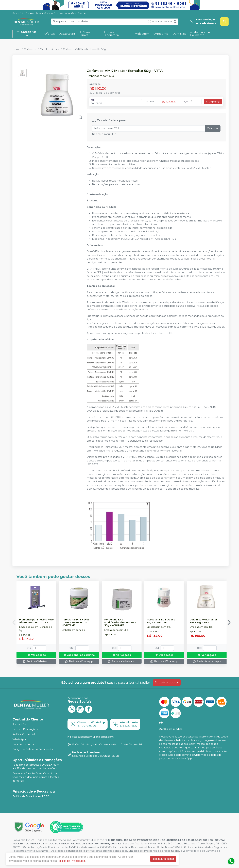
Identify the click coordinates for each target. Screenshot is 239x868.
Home (16, 49)
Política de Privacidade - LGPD (31, 796)
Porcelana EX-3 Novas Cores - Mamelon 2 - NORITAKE (76, 623)
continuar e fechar (163, 859)
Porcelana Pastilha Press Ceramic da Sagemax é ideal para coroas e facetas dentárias (36, 777)
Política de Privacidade (71, 861)
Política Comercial (24, 734)
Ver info (148, 102)
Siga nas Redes (34, 13)
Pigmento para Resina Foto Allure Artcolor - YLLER (36, 621)
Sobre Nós (18, 13)
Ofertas (82, 13)
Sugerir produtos (167, 682)
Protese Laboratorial (112, 34)
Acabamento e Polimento (200, 34)
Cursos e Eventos (54, 13)
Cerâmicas (30, 49)
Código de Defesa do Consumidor (33, 749)
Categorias (26, 34)
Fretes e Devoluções (25, 729)
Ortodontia (161, 34)
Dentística (179, 34)
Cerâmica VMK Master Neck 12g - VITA (203, 621)
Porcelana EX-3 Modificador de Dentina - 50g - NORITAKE (120, 623)
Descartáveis (67, 34)
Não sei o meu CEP (104, 134)
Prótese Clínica (85, 34)
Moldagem (142, 34)
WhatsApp (70, 13)
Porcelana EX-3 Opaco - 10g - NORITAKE (162, 621)
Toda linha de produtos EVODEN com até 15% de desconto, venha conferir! (36, 767)
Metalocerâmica (50, 49)
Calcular (213, 128)
